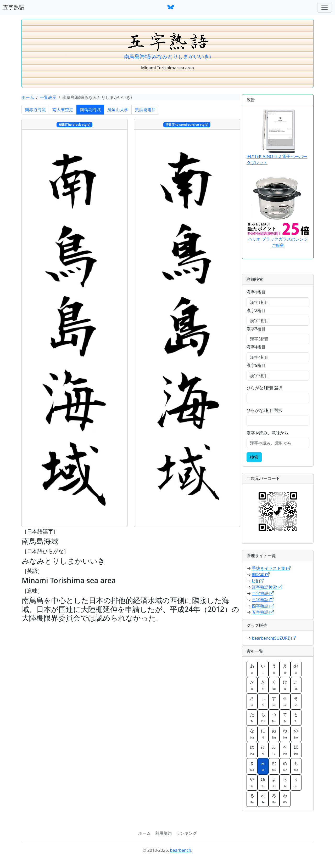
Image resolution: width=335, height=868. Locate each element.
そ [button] (296, 701)
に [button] (263, 734)
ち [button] (263, 717)
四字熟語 (263, 606)
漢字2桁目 (256, 310)
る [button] (252, 798)
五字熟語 (14, 7)
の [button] (296, 734)
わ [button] (285, 798)
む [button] (274, 766)
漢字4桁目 (256, 347)
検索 (254, 457)
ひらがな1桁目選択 (264, 388)
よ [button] (274, 782)
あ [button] (252, 669)
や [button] (252, 782)
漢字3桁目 (256, 329)
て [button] (285, 717)
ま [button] (252, 766)
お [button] (296, 669)
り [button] (296, 782)
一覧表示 (48, 97)
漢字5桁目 (256, 365)
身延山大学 (118, 110)
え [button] (285, 669)
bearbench (181, 850)
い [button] (263, 669)
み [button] (263, 766)
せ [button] (285, 701)
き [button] (263, 685)
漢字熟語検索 (267, 587)
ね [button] (285, 734)
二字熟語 (263, 593)
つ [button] (274, 717)
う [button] (274, 669)
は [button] (252, 750)
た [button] (252, 717)
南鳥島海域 (90, 110)
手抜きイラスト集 (271, 568)
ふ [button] (274, 750)
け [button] (285, 685)
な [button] (252, 734)
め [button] (285, 766)
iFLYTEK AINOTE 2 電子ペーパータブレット (277, 137)
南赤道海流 (35, 110)
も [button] (296, 766)
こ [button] (296, 685)
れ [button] (263, 798)
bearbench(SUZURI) (274, 638)
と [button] (296, 717)
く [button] (274, 685)
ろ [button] (274, 798)
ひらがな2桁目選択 (264, 410)
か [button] (252, 685)
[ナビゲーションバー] (325, 7)
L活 (258, 581)
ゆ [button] (263, 782)
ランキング (186, 833)
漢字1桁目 (256, 292)
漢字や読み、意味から (267, 433)
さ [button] (252, 701)
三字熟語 (263, 600)
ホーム (28, 97)
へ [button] (285, 750)
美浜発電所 (145, 110)
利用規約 (163, 833)
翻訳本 (261, 575)
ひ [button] (263, 750)
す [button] (274, 701)
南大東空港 (63, 110)
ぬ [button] (274, 734)
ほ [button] (296, 750)
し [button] (263, 701)
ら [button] (285, 782)
